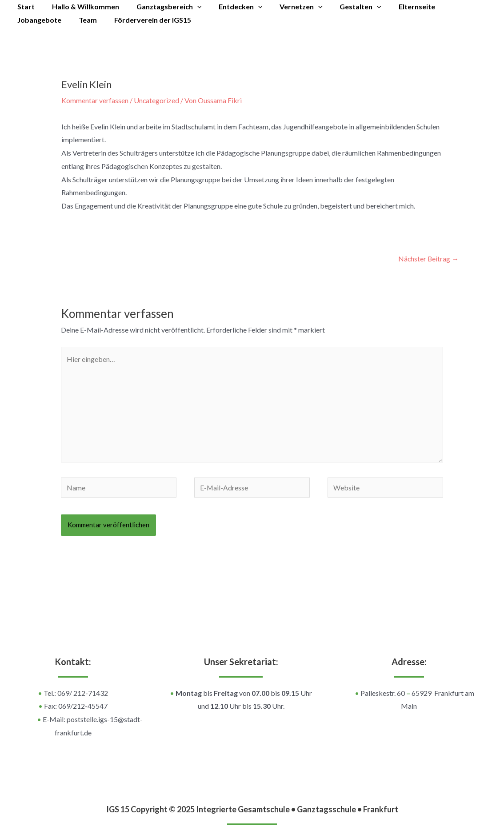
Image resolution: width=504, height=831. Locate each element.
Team (25, 20)
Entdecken (230, 7)
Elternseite (397, 6)
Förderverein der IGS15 (87, 20)
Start (25, 6)
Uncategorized (157, 100)
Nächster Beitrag (428, 258)
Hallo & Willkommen (81, 6)
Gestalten (344, 7)
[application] (190, 7)
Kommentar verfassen (95, 100)
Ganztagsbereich (162, 7)
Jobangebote (452, 6)
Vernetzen (288, 7)
